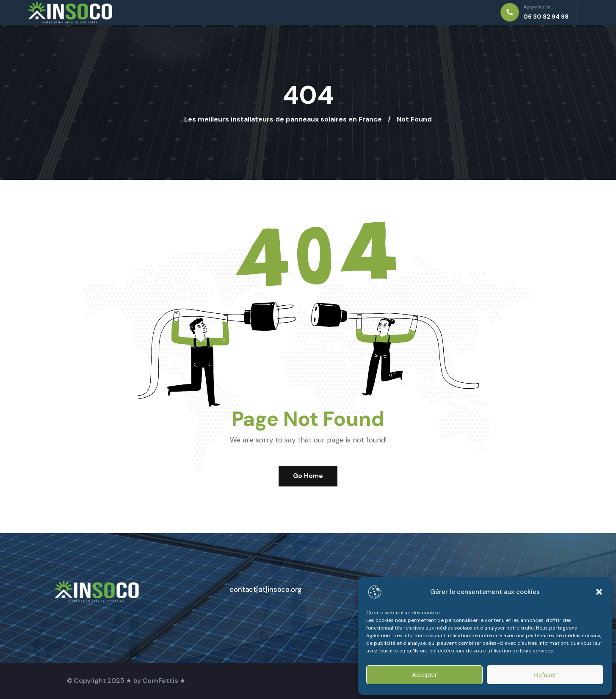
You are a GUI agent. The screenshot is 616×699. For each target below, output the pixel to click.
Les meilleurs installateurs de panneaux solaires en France (283, 119)
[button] (599, 592)
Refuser (545, 675)
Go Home (308, 476)
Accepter (424, 675)
